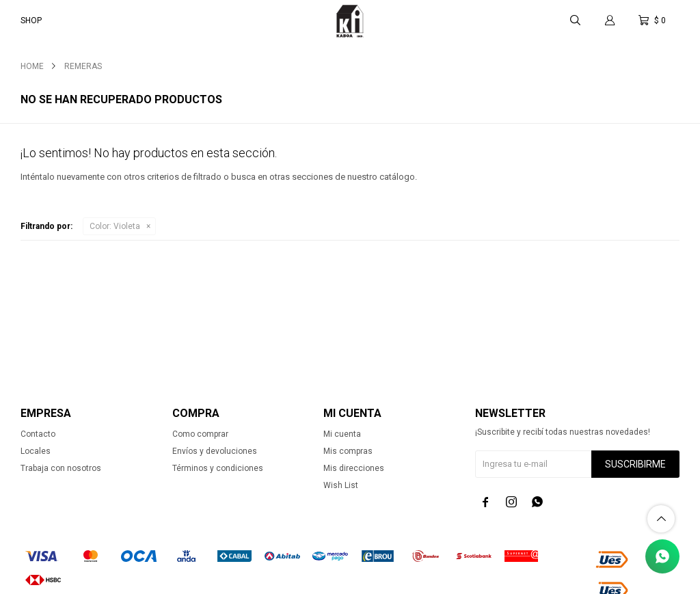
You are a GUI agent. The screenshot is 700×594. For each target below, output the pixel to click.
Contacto (38, 434)
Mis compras (348, 451)
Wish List (341, 485)
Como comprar (200, 434)
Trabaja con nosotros (61, 468)
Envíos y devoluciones (215, 451)
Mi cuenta (342, 434)
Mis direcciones (354, 468)
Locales (36, 451)
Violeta (115, 226)
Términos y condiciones (218, 468)
